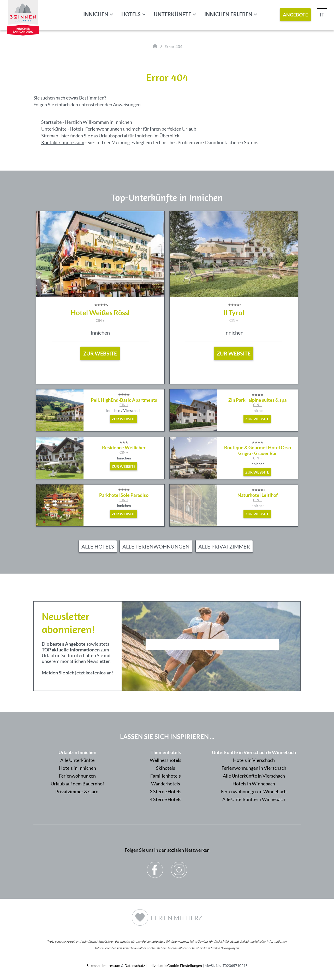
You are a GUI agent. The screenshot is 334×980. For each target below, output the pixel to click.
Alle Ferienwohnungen (156, 546)
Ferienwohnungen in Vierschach (254, 768)
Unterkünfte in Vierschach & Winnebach (254, 752)
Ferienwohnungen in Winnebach (254, 791)
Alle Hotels (98, 546)
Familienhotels (166, 776)
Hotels (131, 14)
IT (322, 15)
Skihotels (166, 768)
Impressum (111, 966)
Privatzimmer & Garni (77, 791)
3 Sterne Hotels (166, 791)
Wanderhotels (166, 784)
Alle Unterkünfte (77, 760)
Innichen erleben (228, 14)
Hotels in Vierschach (254, 760)
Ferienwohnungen (77, 776)
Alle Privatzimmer (224, 546)
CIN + (100, 320)
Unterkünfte (172, 14)
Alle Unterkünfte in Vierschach (254, 776)
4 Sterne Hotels (166, 799)
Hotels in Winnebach (254, 784)
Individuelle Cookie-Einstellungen (175, 966)
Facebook (155, 866)
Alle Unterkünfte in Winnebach (254, 799)
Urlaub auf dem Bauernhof (77, 784)
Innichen (96, 14)
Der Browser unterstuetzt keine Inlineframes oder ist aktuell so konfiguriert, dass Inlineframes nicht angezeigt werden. (212, 659)
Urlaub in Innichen (77, 752)
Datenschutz (135, 966)
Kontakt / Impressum (63, 142)
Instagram (179, 866)
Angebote (295, 15)
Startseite (51, 122)
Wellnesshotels (166, 760)
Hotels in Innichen (77, 768)
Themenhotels (166, 752)
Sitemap (50, 136)
